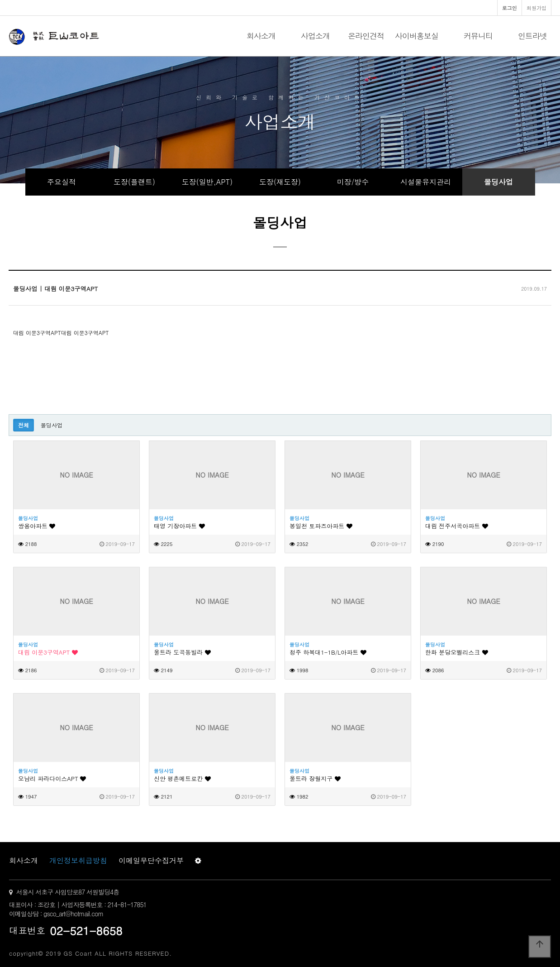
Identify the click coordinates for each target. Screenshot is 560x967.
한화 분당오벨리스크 (457, 652)
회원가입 (536, 8)
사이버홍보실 (417, 36)
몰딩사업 (498, 182)
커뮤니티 (478, 36)
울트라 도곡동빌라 (182, 652)
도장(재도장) (280, 182)
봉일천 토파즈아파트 (321, 526)
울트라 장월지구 (315, 778)
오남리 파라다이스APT (52, 778)
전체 (24, 425)
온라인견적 (366, 36)
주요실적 (62, 182)
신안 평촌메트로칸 (182, 778)
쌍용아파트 (37, 526)
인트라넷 (532, 36)
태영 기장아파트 (179, 526)
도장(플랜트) (134, 182)
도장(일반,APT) (207, 182)
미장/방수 (353, 182)
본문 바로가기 (0, 0)
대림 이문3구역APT (48, 652)
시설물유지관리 (426, 182)
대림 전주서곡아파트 (457, 526)
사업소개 (315, 36)
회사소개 (261, 36)
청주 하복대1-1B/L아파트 (328, 652)
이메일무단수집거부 (151, 860)
